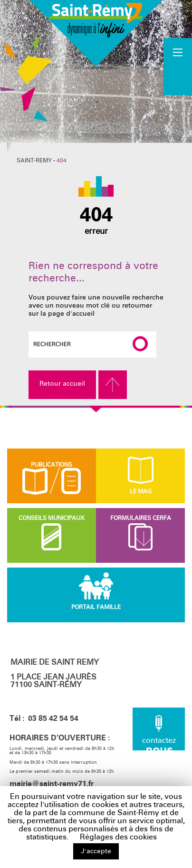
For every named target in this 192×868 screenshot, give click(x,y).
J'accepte (96, 851)
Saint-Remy (34, 160)
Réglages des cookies (118, 837)
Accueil (178, 66)
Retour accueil (62, 384)
